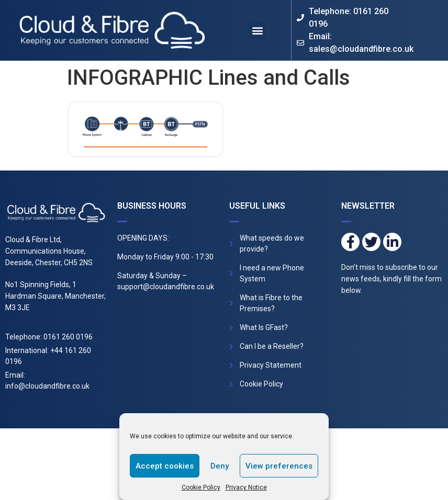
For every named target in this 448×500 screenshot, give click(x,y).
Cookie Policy (201, 487)
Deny (220, 466)
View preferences (279, 466)
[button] (258, 31)
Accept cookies (165, 466)
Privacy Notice (246, 487)
